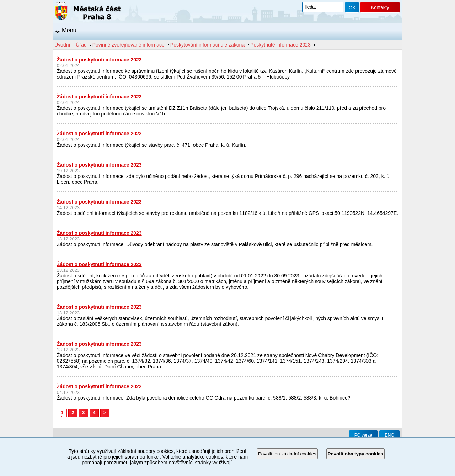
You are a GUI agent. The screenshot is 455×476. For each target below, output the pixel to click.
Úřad (81, 45)
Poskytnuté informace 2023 (280, 45)
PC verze (363, 435)
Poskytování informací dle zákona (207, 45)
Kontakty (380, 7)
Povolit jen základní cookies (287, 454)
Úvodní (62, 45)
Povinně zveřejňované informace (129, 45)
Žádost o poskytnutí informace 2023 (99, 60)
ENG (389, 435)
